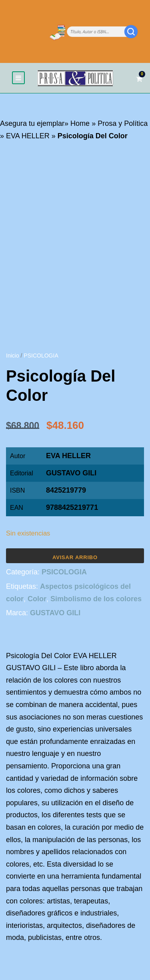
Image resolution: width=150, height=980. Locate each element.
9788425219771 (72, 507)
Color (37, 599)
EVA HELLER (28, 136)
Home (80, 123)
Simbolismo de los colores (96, 599)
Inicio (13, 356)
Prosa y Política (123, 123)
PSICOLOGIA (41, 356)
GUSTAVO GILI (71, 473)
